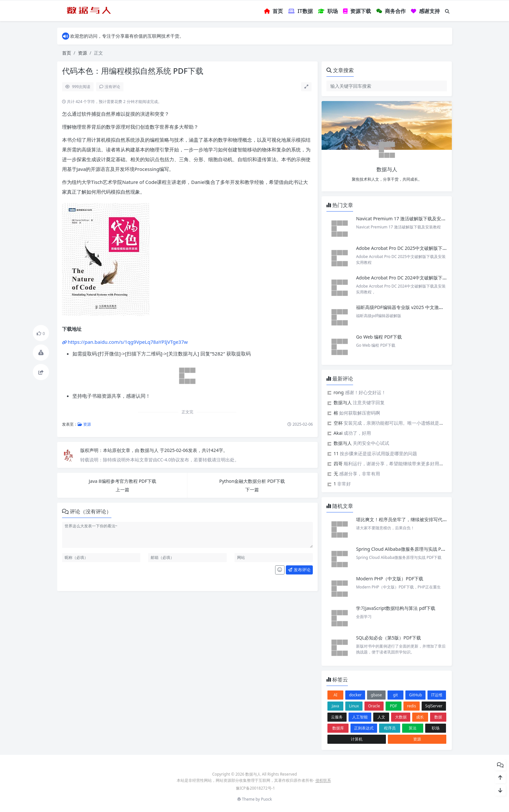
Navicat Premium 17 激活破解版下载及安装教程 (406, 219)
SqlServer (434, 706)
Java (335, 706)
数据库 (338, 728)
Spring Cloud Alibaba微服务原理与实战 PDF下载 (406, 549)
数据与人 (150, 450)
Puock (266, 799)
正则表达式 (364, 728)
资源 (83, 53)
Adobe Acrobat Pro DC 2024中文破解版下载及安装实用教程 (417, 278)
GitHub (415, 695)
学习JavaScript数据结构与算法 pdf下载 (396, 608)
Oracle (374, 706)
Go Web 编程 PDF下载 (379, 337)
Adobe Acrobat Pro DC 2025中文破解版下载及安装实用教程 (417, 248)
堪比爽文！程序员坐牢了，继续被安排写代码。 (404, 519)
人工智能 (360, 717)
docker (356, 695)
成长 (420, 717)
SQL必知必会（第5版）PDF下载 (388, 638)
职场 (436, 728)
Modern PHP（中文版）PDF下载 (390, 579)
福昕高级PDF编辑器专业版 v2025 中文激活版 (402, 307)
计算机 (357, 739)
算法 (413, 728)
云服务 (337, 717)
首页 (67, 53)
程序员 (390, 728)
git (395, 695)
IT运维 (437, 695)
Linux (354, 706)
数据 (438, 717)
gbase (376, 695)
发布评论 (299, 570)
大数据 (401, 717)
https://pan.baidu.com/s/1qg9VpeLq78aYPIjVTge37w (128, 342)
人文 (381, 717)
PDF (393, 706)
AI (336, 695)
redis (412, 706)
